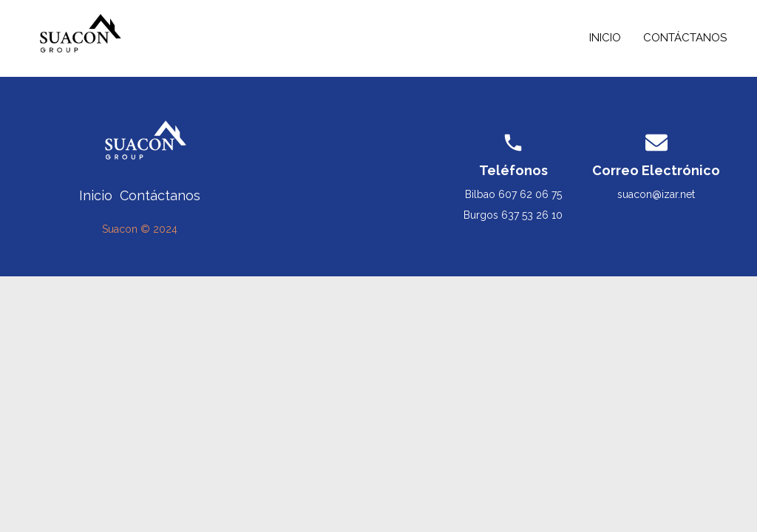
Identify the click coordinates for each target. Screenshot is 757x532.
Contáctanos (685, 38)
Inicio (605, 38)
